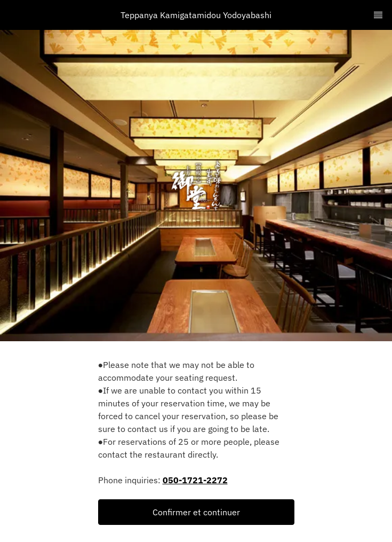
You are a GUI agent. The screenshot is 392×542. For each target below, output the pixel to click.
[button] (196, 512)
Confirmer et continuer (196, 512)
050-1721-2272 (195, 480)
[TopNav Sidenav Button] (378, 15)
